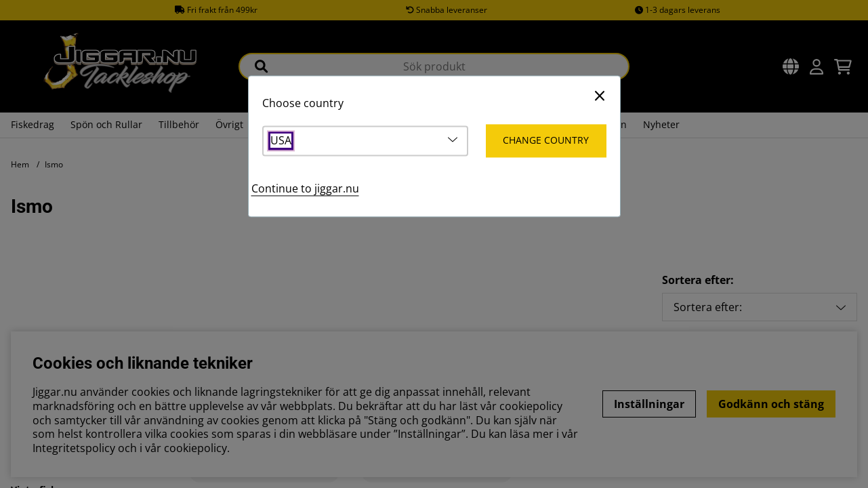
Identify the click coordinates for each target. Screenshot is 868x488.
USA (281, 141)
